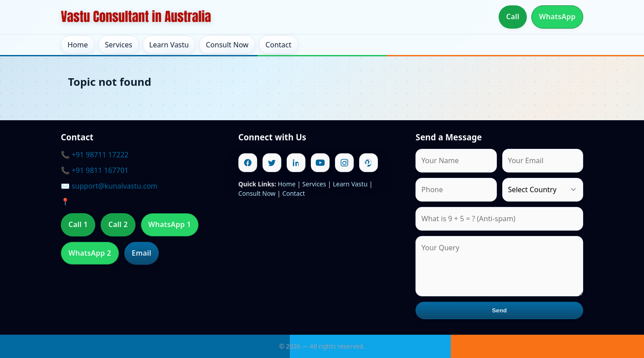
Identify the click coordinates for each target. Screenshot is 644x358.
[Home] (136, 17)
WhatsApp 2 (90, 253)
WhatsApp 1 (170, 224)
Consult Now (227, 45)
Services (119, 45)
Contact (279, 45)
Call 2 (118, 224)
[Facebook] (248, 163)
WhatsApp (557, 17)
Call (513, 17)
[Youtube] (320, 163)
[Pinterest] (369, 163)
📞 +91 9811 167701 (95, 170)
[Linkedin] (296, 163)
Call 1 (78, 224)
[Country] (543, 190)
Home (78, 45)
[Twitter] (272, 163)
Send (499, 310)
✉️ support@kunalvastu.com (109, 186)
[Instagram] (344, 163)
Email (142, 253)
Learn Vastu (169, 45)
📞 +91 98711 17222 (95, 155)
